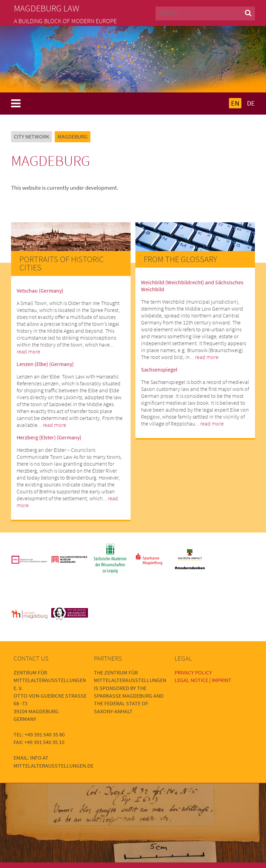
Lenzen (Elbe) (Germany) (45, 364)
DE (251, 103)
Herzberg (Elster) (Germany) (49, 437)
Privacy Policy (193, 672)
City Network (32, 136)
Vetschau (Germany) (40, 290)
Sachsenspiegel (159, 369)
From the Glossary (180, 259)
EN (235, 103)
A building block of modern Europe (65, 21)
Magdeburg (73, 136)
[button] (248, 13)
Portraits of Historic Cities (62, 263)
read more (28, 351)
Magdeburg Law (47, 8)
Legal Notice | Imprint (203, 680)
